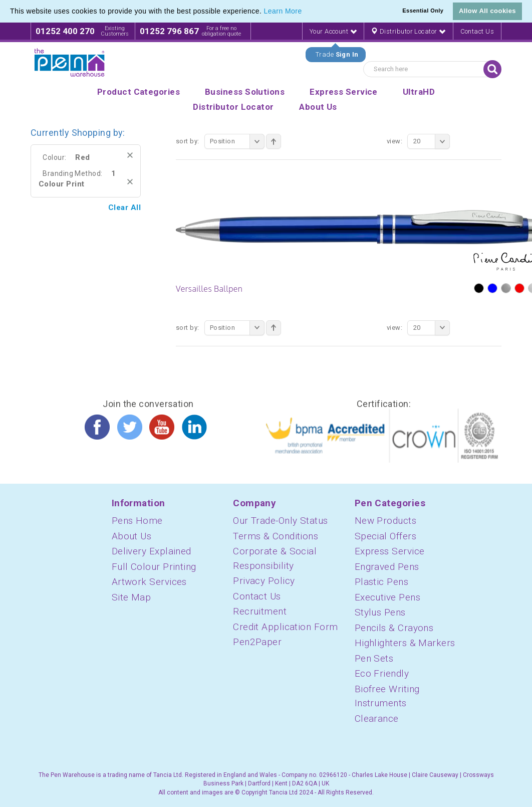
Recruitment (260, 611)
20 (432, 141)
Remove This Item (130, 155)
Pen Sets (374, 658)
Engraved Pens (387, 567)
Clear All (124, 208)
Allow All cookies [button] (487, 11)
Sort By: (188, 141)
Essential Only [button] (423, 11)
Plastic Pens (381, 582)
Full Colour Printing (154, 567)
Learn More (283, 11)
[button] (306, 12)
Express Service (390, 551)
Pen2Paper (257, 642)
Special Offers (385, 536)
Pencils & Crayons (394, 628)
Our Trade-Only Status (280, 521)
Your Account (333, 31)
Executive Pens (387, 597)
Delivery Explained (152, 551)
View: (394, 141)
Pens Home (137, 521)
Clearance (377, 719)
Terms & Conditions (276, 536)
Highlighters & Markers (405, 643)
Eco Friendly (382, 673)
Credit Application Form (285, 627)
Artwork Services (149, 582)
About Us (132, 536)
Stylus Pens (380, 612)
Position (237, 141)
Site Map (131, 597)
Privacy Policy (264, 581)
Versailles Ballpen (209, 289)
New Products (385, 521)
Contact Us (477, 31)
